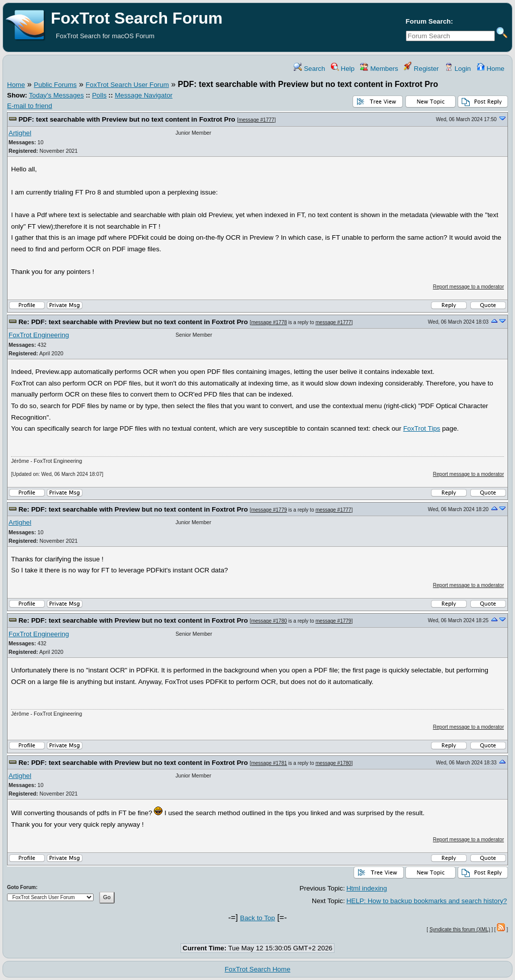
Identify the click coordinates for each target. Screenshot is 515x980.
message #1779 (269, 510)
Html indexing (367, 888)
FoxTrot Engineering (39, 335)
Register (421, 69)
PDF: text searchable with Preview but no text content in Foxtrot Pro (127, 119)
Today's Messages (56, 95)
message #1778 (269, 322)
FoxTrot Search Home (258, 969)
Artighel (20, 133)
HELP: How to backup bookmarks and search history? (427, 901)
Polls (99, 95)
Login (458, 69)
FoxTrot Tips (422, 428)
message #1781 (269, 763)
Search (309, 69)
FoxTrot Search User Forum (127, 85)
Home (491, 69)
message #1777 (256, 120)
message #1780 (269, 621)
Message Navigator (144, 95)
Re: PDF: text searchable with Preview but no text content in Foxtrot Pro (133, 322)
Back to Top (257, 918)
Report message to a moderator (468, 287)
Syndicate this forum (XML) (460, 929)
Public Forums (55, 85)
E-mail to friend (30, 106)
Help (343, 69)
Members (379, 69)
